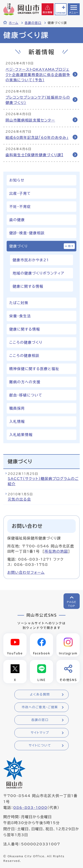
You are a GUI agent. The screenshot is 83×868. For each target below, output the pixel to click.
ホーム (14, 23)
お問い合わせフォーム (26, 572)
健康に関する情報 (28, 286)
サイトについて (40, 745)
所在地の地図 (56, 551)
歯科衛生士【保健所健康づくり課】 (34, 155)
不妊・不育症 (20, 207)
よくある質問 (40, 694)
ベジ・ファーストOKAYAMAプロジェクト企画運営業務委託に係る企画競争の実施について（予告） (38, 75)
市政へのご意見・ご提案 (40, 707)
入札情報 (17, 421)
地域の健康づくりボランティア (39, 273)
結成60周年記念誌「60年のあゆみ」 (37, 138)
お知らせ (17, 180)
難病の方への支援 (25, 382)
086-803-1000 (30, 808)
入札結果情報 (21, 435)
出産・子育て (20, 193)
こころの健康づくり (26, 342)
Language (61, 13)
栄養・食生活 (20, 316)
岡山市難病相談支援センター (30, 120)
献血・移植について (26, 395)
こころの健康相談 (24, 356)
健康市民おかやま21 (31, 260)
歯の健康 (17, 220)
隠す (71, 246)
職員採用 (17, 408)
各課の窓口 (33, 23)
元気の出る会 (19, 499)
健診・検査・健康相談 (27, 233)
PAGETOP (72, 604)
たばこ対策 (19, 303)
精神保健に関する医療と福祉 (34, 369)
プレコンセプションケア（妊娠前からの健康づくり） (38, 100)
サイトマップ (40, 733)
